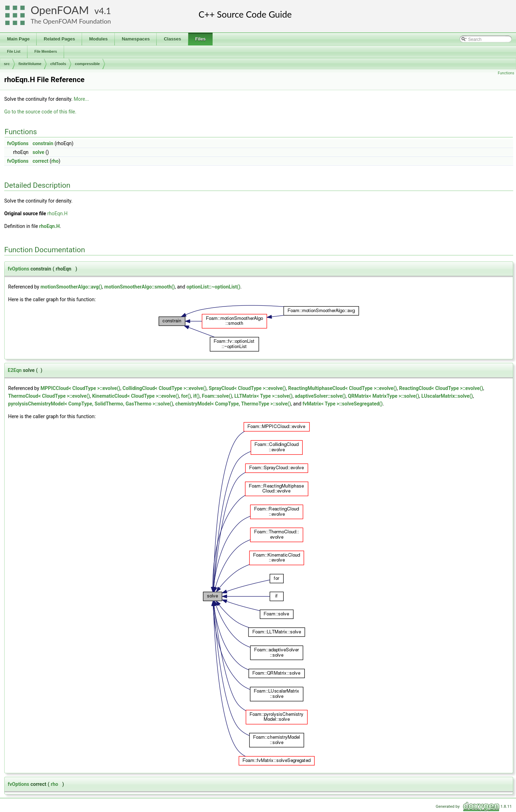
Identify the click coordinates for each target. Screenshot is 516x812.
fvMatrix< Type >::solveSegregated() (343, 404)
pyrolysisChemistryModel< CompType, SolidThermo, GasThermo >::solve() (91, 404)
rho (55, 161)
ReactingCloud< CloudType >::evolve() (441, 388)
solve (39, 152)
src (7, 64)
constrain (43, 143)
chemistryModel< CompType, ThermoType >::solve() (233, 404)
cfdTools (58, 64)
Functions (506, 73)
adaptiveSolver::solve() (320, 396)
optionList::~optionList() (213, 287)
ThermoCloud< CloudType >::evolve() (49, 396)
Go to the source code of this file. (40, 112)
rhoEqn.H (57, 213)
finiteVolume (30, 64)
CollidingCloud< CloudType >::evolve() (165, 388)
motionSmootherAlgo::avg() (71, 287)
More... (81, 99)
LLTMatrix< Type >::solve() (263, 396)
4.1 (105, 11)
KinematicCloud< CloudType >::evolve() (136, 396)
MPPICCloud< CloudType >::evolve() (80, 388)
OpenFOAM (60, 10)
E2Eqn (15, 370)
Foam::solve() (217, 396)
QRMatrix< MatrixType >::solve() (383, 396)
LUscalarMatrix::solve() (447, 396)
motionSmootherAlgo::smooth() (139, 287)
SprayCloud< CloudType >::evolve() (247, 388)
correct (41, 161)
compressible (87, 64)
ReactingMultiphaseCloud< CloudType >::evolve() (342, 388)
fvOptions (18, 143)
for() (186, 396)
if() (197, 396)
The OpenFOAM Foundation (71, 21)
